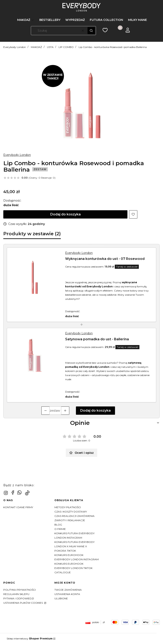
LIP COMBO (66, 47)
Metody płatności (68, 507)
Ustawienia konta (67, 594)
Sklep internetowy (30, 639)
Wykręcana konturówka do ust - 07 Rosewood (105, 259)
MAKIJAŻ (36, 47)
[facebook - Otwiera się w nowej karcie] (13, 492)
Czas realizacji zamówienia (74, 516)
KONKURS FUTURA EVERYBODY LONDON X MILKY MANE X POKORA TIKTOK (74, 546)
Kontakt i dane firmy (18, 507)
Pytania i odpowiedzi (19, 598)
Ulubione (61, 598)
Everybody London (15, 47)
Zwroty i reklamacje (70, 520)
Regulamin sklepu (16, 594)
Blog (58, 525)
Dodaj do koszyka (65, 214)
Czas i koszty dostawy (71, 512)
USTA (50, 47)
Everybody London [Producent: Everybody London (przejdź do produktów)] (17, 155)
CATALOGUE (63, 572)
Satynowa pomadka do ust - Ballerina (97, 339)
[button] (91, 31)
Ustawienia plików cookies (23, 603)
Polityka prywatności (20, 590)
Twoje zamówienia (68, 590)
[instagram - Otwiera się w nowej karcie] (6, 493)
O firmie (60, 529)
